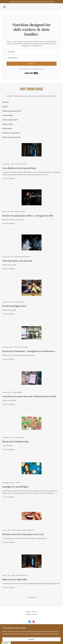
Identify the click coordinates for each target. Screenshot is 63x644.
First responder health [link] (10, 120)
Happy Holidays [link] (8, 124)
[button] (4, 7)
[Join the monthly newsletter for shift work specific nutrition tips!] (31, 2)
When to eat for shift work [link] (11, 137)
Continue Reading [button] (8, 178)
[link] (31, 162)
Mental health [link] (7, 128)
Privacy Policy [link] (31, 612)
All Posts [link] (6, 102)
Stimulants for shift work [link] (11, 133)
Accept (31, 639)
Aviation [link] (5, 107)
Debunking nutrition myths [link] (12, 111)
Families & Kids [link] (7, 115)
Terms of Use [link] (31, 614)
